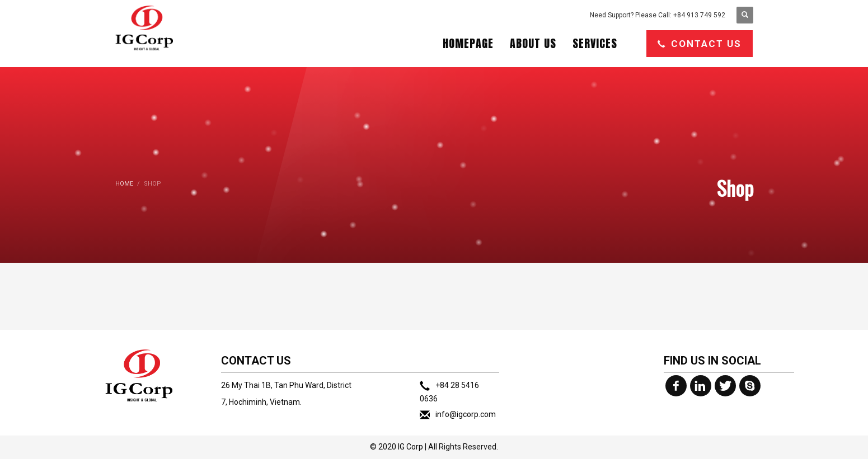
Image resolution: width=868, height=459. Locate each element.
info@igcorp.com (466, 414)
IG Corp (410, 447)
